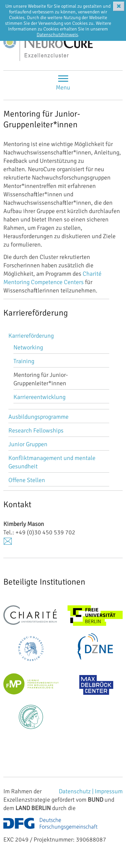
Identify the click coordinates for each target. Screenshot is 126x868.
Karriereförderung (31, 336)
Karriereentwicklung (39, 397)
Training (24, 361)
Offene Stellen (27, 480)
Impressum (109, 791)
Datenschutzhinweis (57, 35)
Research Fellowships (36, 430)
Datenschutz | (77, 791)
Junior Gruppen (28, 444)
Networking (28, 347)
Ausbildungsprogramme (38, 417)
